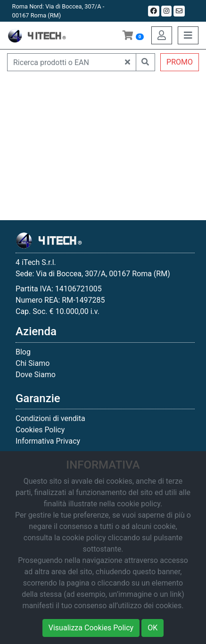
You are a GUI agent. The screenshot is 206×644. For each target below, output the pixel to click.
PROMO (180, 62)
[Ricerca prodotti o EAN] (63, 62)
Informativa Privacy (48, 441)
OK (152, 628)
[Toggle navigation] (188, 35)
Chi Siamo (33, 363)
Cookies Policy (40, 430)
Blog (23, 352)
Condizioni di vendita (50, 418)
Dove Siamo (36, 375)
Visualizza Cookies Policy (91, 628)
